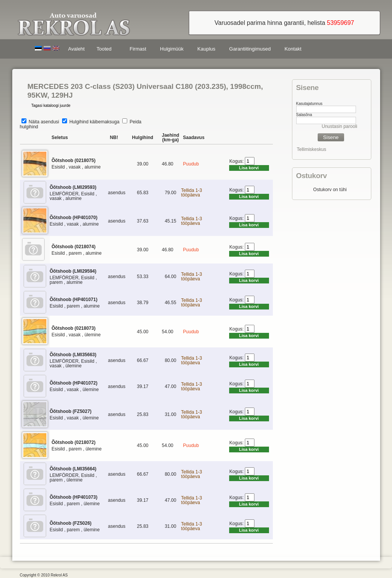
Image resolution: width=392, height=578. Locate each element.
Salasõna (304, 115)
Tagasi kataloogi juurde (51, 106)
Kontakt (293, 49)
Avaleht (76, 49)
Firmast (138, 49)
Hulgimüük (172, 49)
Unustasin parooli (340, 126)
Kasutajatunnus (309, 104)
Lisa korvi (249, 168)
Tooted (105, 50)
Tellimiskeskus (312, 149)
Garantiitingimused (250, 49)
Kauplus (206, 49)
